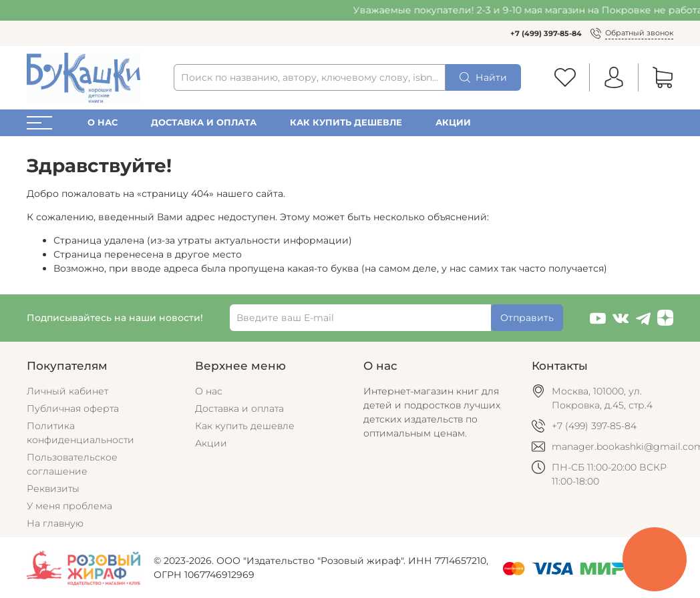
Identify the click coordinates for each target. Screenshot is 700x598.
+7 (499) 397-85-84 (546, 33)
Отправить (527, 318)
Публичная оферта (73, 408)
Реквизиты (53, 489)
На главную (55, 523)
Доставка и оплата (204, 122)
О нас (103, 122)
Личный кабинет (67, 391)
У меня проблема (69, 506)
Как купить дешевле (346, 122)
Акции (453, 122)
